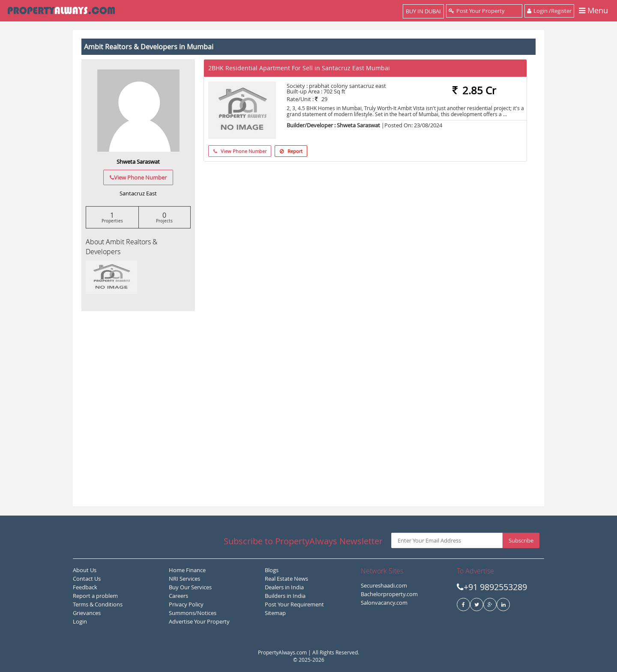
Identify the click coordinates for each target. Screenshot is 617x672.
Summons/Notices (193, 613)
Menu (593, 11)
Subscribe (521, 540)
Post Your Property (484, 11)
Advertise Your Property (199, 621)
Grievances (87, 613)
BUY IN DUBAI (423, 11)
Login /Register (549, 11)
